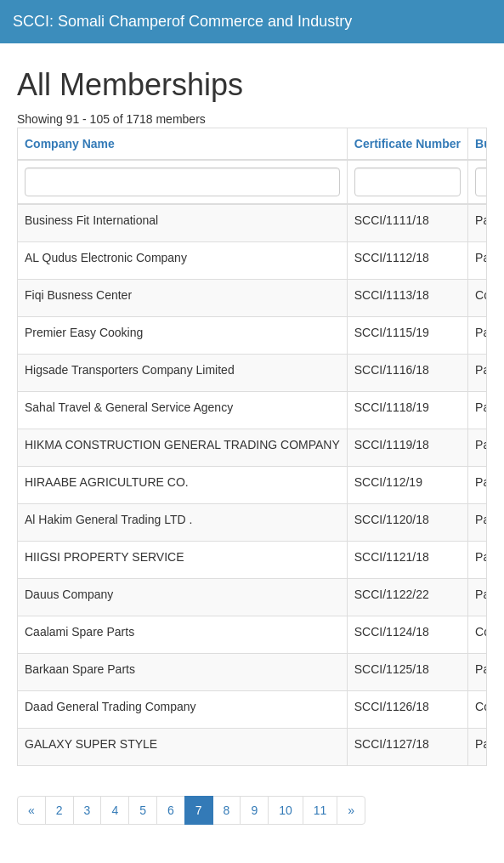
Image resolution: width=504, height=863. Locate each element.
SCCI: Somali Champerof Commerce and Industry (182, 21)
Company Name (70, 144)
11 (320, 810)
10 (286, 810)
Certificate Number (408, 144)
